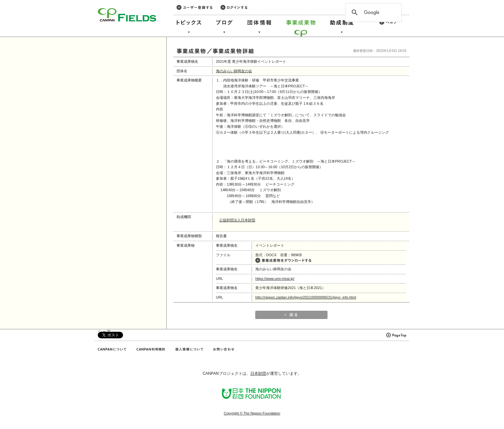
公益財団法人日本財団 (237, 220)
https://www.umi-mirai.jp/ (275, 279)
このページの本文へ (19, 0)
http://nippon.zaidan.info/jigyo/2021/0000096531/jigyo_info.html (306, 297)
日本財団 (258, 373)
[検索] (372, 12)
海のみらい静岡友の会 (234, 71)
